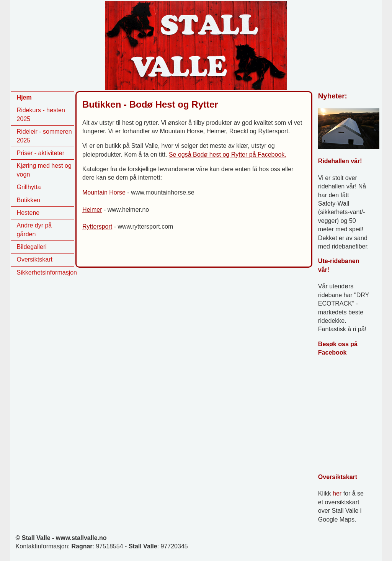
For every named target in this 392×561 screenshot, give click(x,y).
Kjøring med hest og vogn (44, 170)
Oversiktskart (35, 259)
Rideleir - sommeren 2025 (44, 136)
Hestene (28, 213)
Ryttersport (97, 227)
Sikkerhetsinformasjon (46, 272)
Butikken (29, 200)
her (337, 493)
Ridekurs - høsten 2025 (41, 114)
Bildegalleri (32, 247)
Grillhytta (29, 187)
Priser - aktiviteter (41, 153)
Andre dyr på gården (34, 230)
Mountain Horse (104, 192)
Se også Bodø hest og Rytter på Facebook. (228, 155)
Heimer (92, 210)
